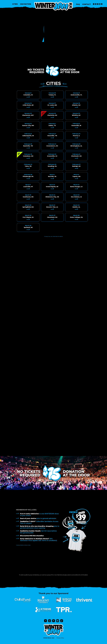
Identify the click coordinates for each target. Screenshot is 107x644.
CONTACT (87, 4)
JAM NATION (25, 4)
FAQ (78, 4)
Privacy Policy (60, 638)
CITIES (15, 4)
